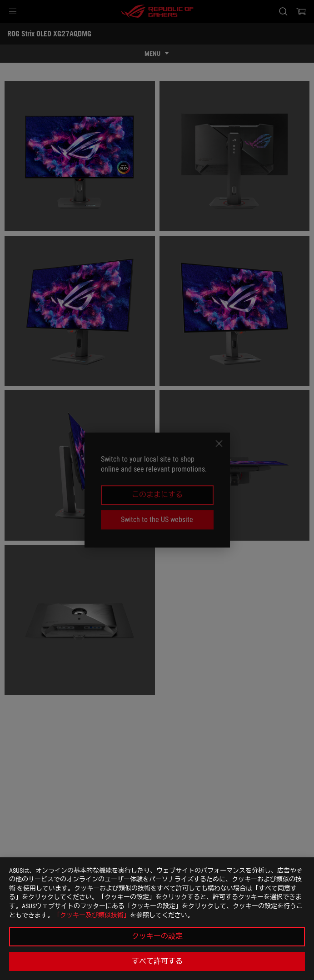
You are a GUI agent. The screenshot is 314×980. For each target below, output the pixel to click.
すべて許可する (157, 961)
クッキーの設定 (157, 936)
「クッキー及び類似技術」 (92, 915)
